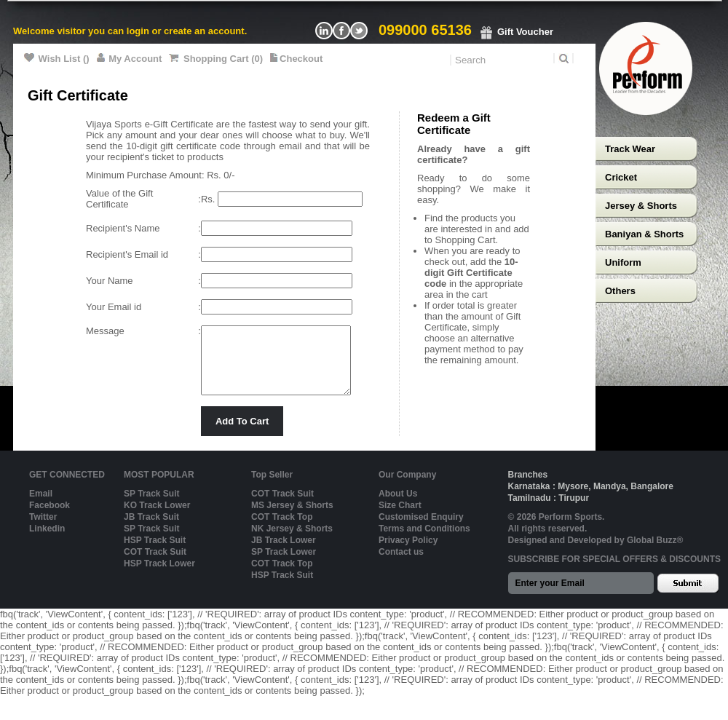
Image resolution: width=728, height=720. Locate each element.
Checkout (296, 59)
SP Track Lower (284, 565)
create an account (204, 31)
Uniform (623, 262)
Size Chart (400, 518)
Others (620, 291)
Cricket (621, 177)
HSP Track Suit (155, 553)
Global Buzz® (655, 553)
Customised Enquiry (421, 530)
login (138, 31)
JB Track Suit (151, 530)
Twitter (43, 530)
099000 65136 (425, 30)
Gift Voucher (516, 32)
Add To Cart (242, 434)
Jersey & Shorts (641, 206)
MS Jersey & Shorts (292, 518)
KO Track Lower (157, 518)
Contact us (401, 565)
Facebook (50, 518)
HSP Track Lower (159, 577)
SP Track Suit (151, 507)
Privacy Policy (408, 553)
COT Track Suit (155, 565)
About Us (398, 507)
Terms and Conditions (424, 542)
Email (41, 507)
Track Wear (630, 149)
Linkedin (47, 542)
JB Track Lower (284, 553)
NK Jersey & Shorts (292, 542)
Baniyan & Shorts (644, 234)
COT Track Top (282, 530)
